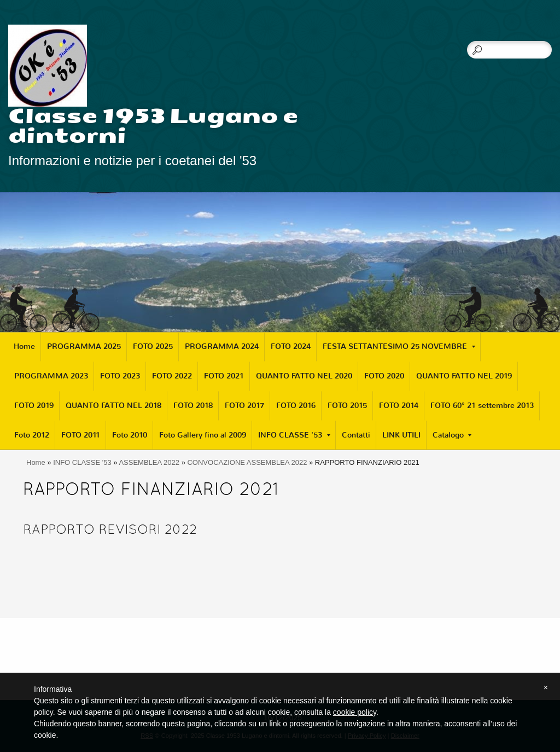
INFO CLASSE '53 (294, 435)
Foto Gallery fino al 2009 (203, 435)
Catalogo (452, 435)
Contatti (356, 435)
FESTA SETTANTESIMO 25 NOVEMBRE (399, 346)
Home (24, 346)
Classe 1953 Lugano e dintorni (153, 126)
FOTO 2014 (399, 406)
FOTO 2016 (296, 406)
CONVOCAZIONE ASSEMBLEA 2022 (247, 462)
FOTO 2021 (224, 376)
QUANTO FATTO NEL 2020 (304, 376)
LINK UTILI (401, 435)
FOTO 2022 (172, 376)
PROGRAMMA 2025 (84, 346)
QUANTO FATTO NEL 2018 (113, 406)
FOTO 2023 (120, 376)
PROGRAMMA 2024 (222, 346)
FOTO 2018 (193, 406)
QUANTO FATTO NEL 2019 (464, 376)
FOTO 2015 (347, 406)
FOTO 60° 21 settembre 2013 (482, 406)
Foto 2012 (32, 435)
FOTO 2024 (291, 346)
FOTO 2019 (34, 406)
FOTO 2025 (153, 346)
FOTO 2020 (384, 376)
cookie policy (355, 712)
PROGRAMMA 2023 (51, 376)
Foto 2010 (130, 435)
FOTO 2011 (81, 435)
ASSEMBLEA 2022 (149, 462)
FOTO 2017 (244, 406)
